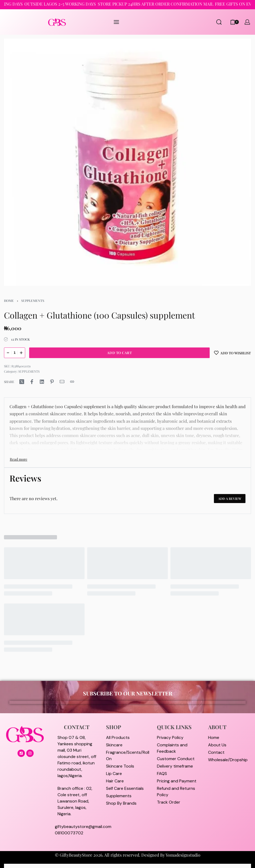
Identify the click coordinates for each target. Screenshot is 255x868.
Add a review (230, 499)
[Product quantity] (15, 353)
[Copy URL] (72, 382)
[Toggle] (19, 459)
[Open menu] (116, 22)
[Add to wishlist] (232, 353)
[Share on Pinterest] (52, 382)
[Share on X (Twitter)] (22, 382)
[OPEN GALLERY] (127, 162)
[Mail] (62, 382)
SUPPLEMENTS (33, 301)
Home (9, 301)
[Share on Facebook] (32, 382)
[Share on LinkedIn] (42, 382)
